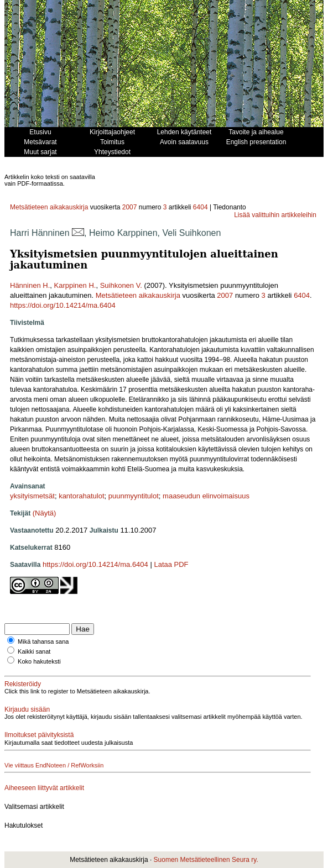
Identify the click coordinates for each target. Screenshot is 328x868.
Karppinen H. (75, 285)
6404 (201, 207)
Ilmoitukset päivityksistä (39, 735)
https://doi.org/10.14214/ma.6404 (63, 305)
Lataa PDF (171, 564)
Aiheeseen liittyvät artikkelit (44, 788)
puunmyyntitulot (134, 496)
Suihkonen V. (121, 285)
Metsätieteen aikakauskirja (49, 207)
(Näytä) (45, 513)
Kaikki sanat (34, 651)
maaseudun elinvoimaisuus (206, 496)
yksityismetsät (32, 496)
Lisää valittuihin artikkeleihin (275, 215)
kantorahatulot (81, 496)
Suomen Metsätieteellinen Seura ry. (206, 860)
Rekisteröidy (23, 684)
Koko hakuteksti (39, 661)
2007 (130, 207)
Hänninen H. (30, 285)
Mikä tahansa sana (43, 641)
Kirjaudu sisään (27, 709)
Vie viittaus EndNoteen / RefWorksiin (54, 765)
